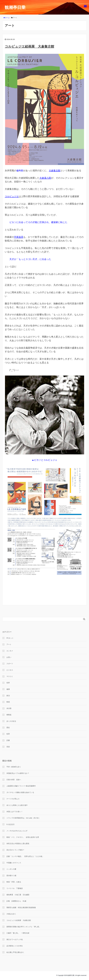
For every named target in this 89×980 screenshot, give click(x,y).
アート (9, 644)
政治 (8, 696)
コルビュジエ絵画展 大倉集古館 (29, 46)
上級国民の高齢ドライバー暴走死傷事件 (21, 786)
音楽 (8, 747)
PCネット (10, 638)
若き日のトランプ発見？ (15, 850)
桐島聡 (9, 715)
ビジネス (10, 670)
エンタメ (10, 651)
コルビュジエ (12, 196)
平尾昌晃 (19, 237)
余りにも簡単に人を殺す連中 (17, 805)
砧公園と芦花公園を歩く (15, 952)
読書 (8, 740)
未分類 (9, 708)
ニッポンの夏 (11, 869)
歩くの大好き (11, 721)
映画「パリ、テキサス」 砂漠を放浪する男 (23, 837)
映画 (8, 702)
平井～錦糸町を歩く (14, 767)
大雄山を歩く (11, 914)
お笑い (9, 657)
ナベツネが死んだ (13, 799)
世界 (8, 683)
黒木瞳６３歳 (11, 876)
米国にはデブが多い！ (15, 812)
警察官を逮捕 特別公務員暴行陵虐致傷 (21, 908)
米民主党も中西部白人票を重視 (18, 844)
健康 (8, 689)
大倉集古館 (55, 171)
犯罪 (8, 734)
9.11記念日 (10, 824)
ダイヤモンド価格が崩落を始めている (20, 792)
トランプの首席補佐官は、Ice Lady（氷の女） (23, 818)
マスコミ (10, 676)
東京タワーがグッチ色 (15, 939)
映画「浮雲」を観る (14, 882)
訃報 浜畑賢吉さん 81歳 (16, 901)
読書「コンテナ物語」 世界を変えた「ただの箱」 (25, 856)
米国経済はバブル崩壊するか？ (18, 773)
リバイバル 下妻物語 (15, 888)
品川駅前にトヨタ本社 (15, 946)
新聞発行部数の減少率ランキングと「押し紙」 (24, 927)
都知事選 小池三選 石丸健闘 (18, 895)
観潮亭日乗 (15, 7)
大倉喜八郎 (45, 178)
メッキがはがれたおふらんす (17, 831)
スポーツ (10, 664)
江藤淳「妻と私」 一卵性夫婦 (18, 933)
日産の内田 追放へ (14, 780)
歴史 (8, 728)
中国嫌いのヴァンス (14, 863)
